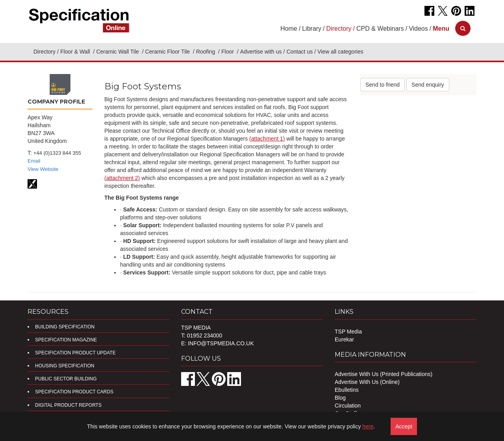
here (368, 426)
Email (34, 161)
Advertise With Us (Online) (367, 382)
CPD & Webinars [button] (380, 29)
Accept (404, 426)
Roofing (206, 52)
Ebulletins (347, 390)
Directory (44, 52)
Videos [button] (418, 29)
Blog (340, 398)
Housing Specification (65, 366)
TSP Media (348, 332)
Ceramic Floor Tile (168, 52)
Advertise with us (261, 52)
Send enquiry (428, 85)
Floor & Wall (76, 52)
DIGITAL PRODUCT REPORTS (68, 405)
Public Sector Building (66, 379)
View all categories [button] (340, 52)
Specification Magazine (66, 340)
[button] (441, 29)
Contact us (299, 52)
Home (289, 29)
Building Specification (65, 327)
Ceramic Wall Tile (118, 52)
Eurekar (344, 339)
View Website (43, 169)
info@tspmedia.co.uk (221, 343)
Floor (228, 52)
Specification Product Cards (74, 392)
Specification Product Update (75, 353)
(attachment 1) (267, 139)
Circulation (348, 406)
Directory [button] (339, 29)
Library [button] (312, 29)
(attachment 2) (122, 178)
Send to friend (383, 85)
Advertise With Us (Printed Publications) (384, 374)
